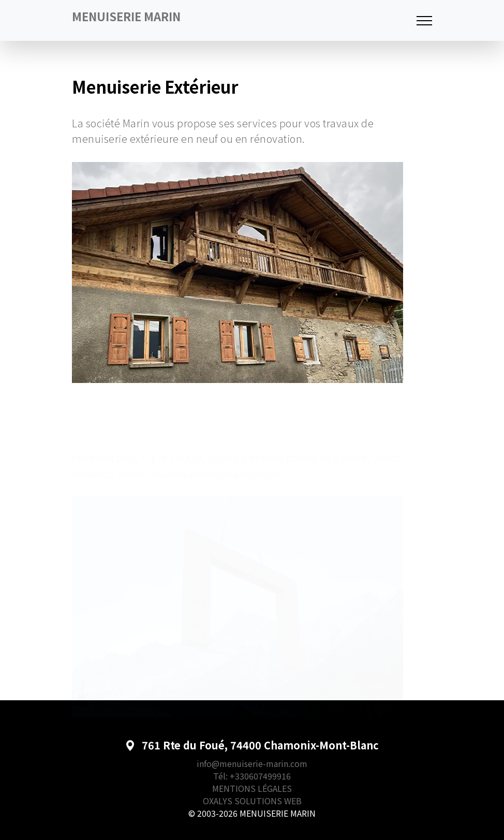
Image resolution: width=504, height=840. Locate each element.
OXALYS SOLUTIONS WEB (252, 801)
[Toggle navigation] (424, 20)
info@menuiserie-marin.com (252, 763)
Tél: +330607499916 (252, 776)
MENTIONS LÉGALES (252, 788)
